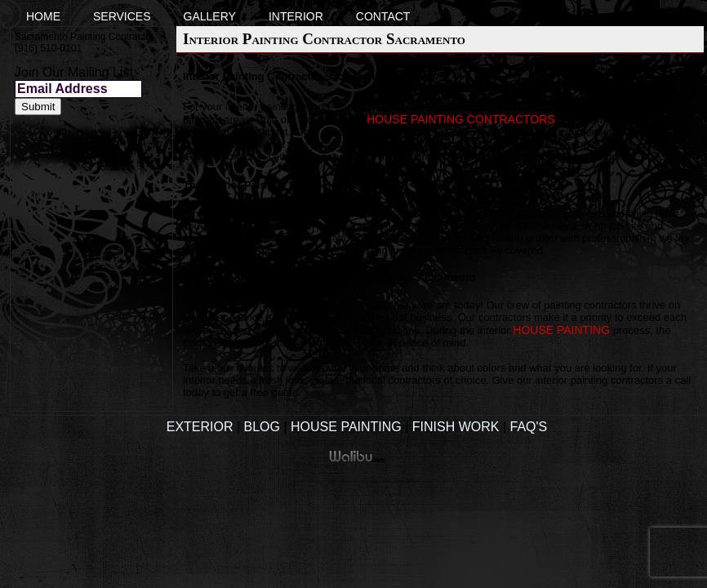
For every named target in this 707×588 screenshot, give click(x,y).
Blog (262, 427)
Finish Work (456, 427)
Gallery (210, 16)
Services (122, 16)
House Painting (346, 427)
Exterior (200, 427)
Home (43, 16)
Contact (383, 16)
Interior (296, 16)
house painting (561, 330)
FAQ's (529, 427)
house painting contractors (461, 119)
